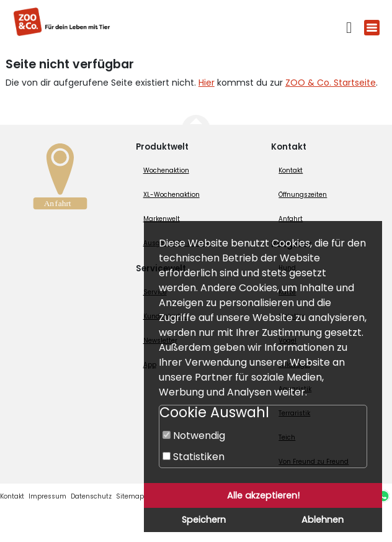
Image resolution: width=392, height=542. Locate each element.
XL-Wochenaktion (171, 195)
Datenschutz (91, 496)
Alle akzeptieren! (263, 495)
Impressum (47, 496)
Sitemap (130, 496)
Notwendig (194, 436)
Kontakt (291, 170)
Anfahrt (291, 219)
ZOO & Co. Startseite (331, 83)
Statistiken (194, 457)
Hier (207, 83)
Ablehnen (323, 520)
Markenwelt (162, 219)
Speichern (204, 520)
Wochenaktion (166, 170)
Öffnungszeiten (303, 195)
